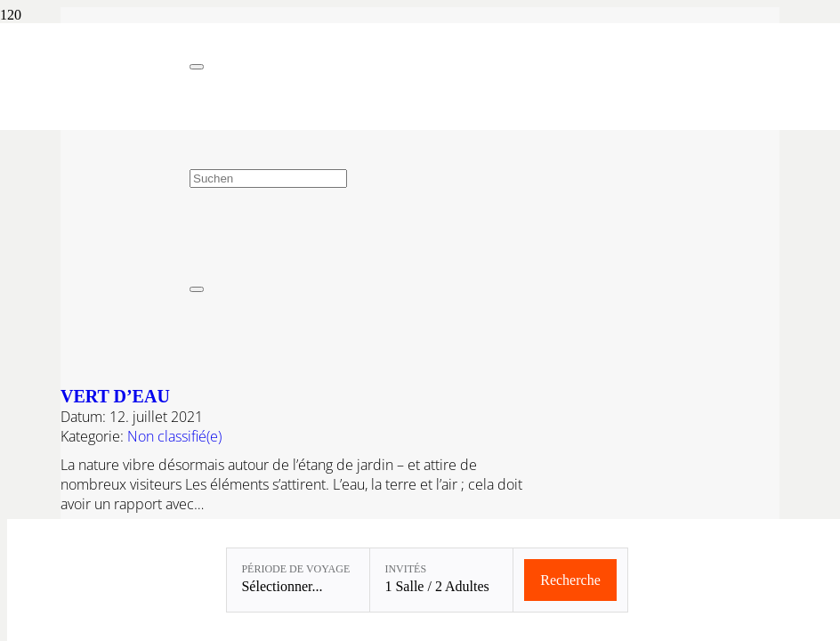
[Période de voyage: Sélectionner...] (298, 580)
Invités (405, 569)
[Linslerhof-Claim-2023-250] (95, 112)
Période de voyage (295, 569)
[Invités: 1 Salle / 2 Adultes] (441, 580)
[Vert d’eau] (450, 362)
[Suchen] (268, 179)
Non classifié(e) (174, 436)
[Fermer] (197, 67)
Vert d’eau (115, 396)
